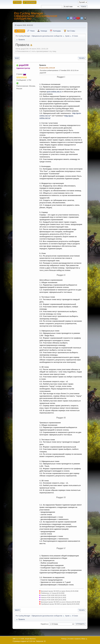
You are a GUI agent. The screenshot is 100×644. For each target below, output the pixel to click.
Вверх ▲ (85, 639)
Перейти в (44, 624)
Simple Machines (30, 639)
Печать (82, 58)
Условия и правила (74, 639)
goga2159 (24, 65)
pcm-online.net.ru (54, 92)
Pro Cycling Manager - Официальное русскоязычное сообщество (36, 16)
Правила (43, 65)
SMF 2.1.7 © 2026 (18, 639)
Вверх (17, 610)
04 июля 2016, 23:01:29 (47, 68)
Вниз (17, 58)
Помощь (64, 639)
